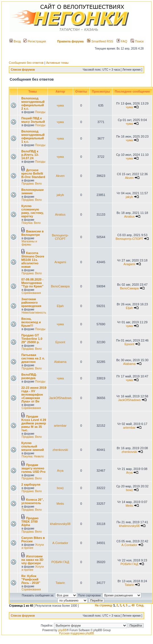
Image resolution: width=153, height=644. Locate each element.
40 (133, 605)
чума (60, 105)
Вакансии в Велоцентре (33, 233)
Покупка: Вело (31, 223)
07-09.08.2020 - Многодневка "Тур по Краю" (32, 283)
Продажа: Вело (32, 184)
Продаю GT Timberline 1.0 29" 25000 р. (32, 339)
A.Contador (60, 543)
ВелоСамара (60, 286)
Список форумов (23, 70)
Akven (60, 176)
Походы (40, 112)
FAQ (122, 41)
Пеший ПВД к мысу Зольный (33, 120)
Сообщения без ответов (26, 63)
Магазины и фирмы (29, 243)
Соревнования (31, 293)
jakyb (60, 195)
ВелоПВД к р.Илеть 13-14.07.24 (30, 155)
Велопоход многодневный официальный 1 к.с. (33, 136)
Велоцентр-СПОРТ (60, 237)
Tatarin (60, 583)
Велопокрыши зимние (33, 191)
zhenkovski (60, 450)
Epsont (60, 342)
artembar (60, 426)
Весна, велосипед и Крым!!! (31, 322)
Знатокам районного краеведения (31, 302)
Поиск (137, 41)
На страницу (104, 605)
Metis (60, 504)
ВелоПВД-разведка (29, 376)
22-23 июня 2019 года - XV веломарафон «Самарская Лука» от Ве (34, 394)
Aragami (60, 262)
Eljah (60, 306)
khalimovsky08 (60, 524)
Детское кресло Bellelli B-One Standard (33, 173)
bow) (60, 488)
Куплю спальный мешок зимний (33, 446)
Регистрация (35, 41)
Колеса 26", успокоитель (33, 501)
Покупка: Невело (33, 456)
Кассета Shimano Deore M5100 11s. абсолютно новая (33, 260)
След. (140, 605)
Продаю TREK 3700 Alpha (30, 522)
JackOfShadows (60, 398)
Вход (15, 41)
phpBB (62, 630)
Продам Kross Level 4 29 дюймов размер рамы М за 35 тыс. (34, 423)
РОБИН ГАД (60, 562)
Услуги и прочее (33, 546)
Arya (60, 471)
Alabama (60, 362)
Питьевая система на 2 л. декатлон (33, 358)
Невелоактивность (34, 313)
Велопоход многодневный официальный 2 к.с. (33, 103)
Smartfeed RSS (100, 41)
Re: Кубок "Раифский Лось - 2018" (31, 579)
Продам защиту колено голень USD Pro (33, 468)
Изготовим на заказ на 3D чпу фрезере (32, 560)
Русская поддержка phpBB (76, 633)
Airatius (60, 214)
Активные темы (57, 63)
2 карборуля (31, 484)
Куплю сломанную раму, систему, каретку (33, 211)
